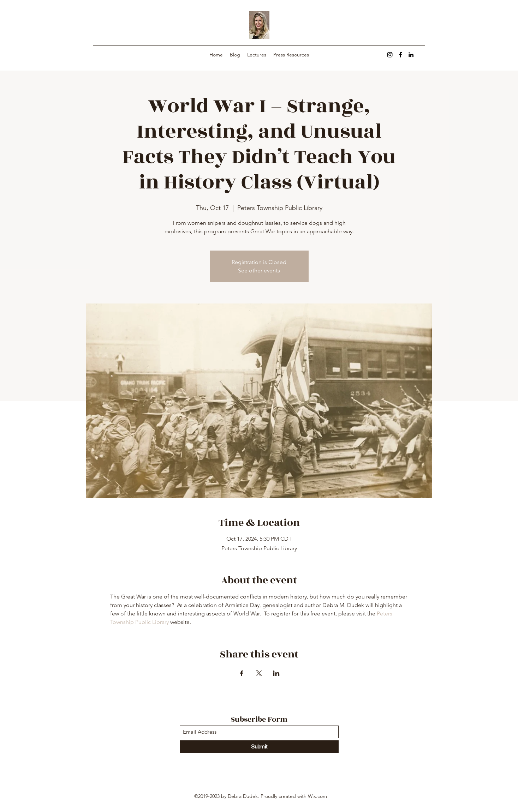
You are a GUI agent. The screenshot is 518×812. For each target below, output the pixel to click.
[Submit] (259, 747)
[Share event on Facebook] (242, 673)
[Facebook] (400, 55)
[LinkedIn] (411, 55)
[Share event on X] (259, 673)
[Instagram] (390, 55)
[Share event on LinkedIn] (276, 673)
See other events (259, 270)
